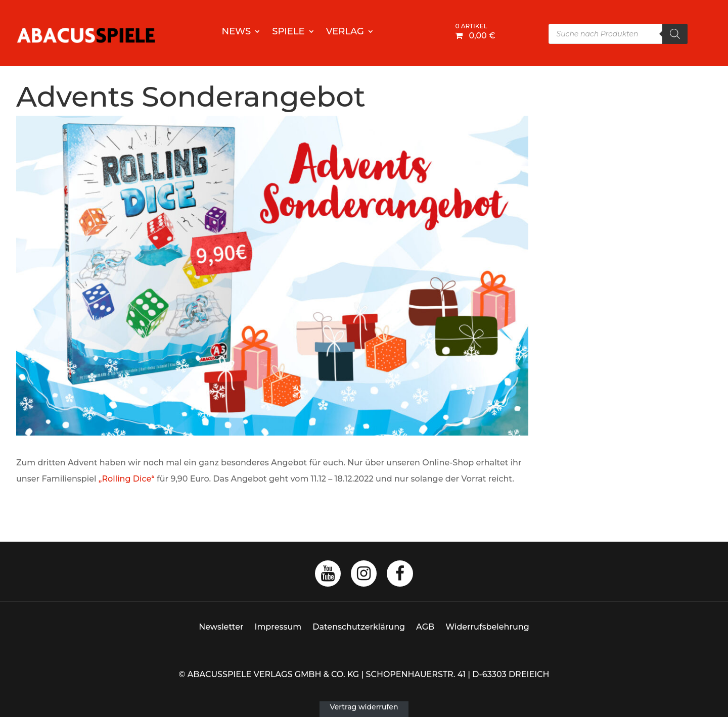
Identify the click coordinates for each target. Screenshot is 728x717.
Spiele (288, 32)
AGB (425, 627)
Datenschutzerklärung (359, 627)
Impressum (278, 627)
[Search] (675, 34)
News (237, 32)
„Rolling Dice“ (127, 479)
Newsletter (221, 627)
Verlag (345, 32)
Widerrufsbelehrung (487, 627)
